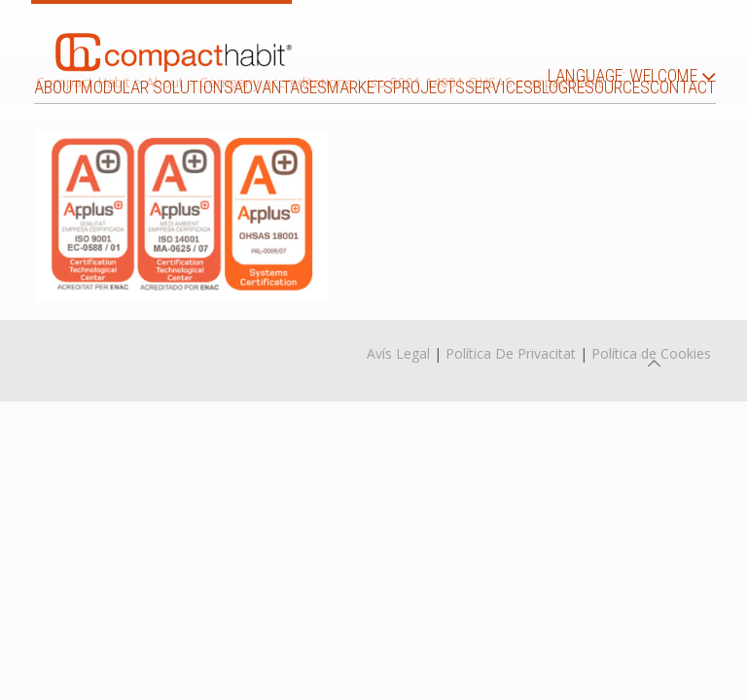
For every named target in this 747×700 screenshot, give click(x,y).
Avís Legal (398, 353)
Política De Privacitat (511, 353)
